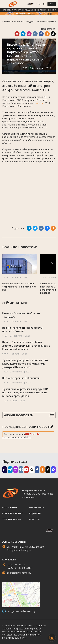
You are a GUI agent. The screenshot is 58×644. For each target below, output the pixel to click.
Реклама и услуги (13, 513)
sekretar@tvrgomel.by (19, 573)
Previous (25, 437)
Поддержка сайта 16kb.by (21, 611)
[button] (52, 264)
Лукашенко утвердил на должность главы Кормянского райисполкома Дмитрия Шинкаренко (25, 364)
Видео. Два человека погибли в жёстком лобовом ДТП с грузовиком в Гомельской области (26, 346)
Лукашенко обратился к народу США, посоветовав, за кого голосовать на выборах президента (26, 392)
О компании (10, 507)
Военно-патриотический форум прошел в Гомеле (22, 330)
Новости (19, 21)
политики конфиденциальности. (22, 636)
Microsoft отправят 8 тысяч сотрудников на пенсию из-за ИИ (19, 287)
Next (28, 437)
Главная (7, 21)
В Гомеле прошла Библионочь (21, 378)
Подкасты (35, 513)
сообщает (39, 103)
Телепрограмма (12, 519)
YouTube (33, 434)
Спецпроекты (37, 507)
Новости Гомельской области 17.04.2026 (21, 315)
